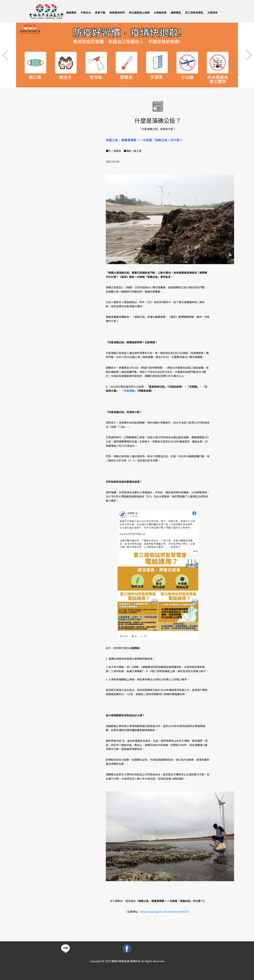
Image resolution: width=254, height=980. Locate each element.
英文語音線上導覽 (139, 12)
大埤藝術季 (160, 12)
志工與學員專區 (194, 12)
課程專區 (71, 12)
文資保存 (213, 12)
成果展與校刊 (117, 12)
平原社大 (86, 12)
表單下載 (100, 12)
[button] (5, 55)
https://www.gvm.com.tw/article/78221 (164, 912)
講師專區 (176, 12)
